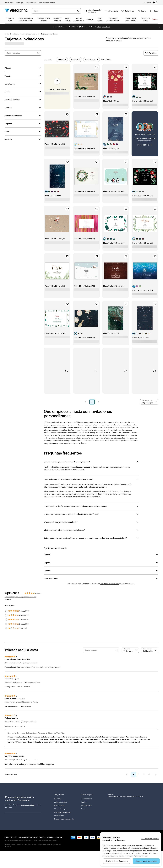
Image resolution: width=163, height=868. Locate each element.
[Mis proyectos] (111, 11)
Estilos (7, 92)
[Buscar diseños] (39, 53)
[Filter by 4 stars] (6, 615)
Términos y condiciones (47, 837)
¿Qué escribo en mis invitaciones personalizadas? (64, 530)
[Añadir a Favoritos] (97, 67)
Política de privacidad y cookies (28, 837)
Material (47, 555)
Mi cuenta (58, 799)
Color (7, 131)
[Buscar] (78, 11)
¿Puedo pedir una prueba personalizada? (61, 522)
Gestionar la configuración (117, 861)
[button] (85, 402)
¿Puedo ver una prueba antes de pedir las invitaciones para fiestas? (71, 514)
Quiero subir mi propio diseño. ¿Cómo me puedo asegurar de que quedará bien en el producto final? (85, 538)
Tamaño (8, 76)
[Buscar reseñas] (99, 650)
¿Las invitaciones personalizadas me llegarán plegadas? (67, 462)
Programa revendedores (63, 812)
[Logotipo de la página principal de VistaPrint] (16, 11)
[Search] (117, 650)
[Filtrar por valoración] (130, 650)
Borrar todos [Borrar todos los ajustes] (106, 59)
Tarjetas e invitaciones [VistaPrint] (110, 584)
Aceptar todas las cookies (146, 861)
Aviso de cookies (141, 856)
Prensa (83, 809)
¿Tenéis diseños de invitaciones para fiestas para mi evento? (69, 479)
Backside (8, 139)
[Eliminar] (62, 59)
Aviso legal (59, 837)
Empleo (84, 802)
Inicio (7, 34)
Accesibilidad (59, 816)
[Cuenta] (142, 11)
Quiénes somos (86, 799)
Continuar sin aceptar (150, 839)
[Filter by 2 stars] (6, 624)
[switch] (151, 3)
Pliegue (8, 68)
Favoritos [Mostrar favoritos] (151, 53)
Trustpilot (110, 794)
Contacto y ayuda (61, 802)
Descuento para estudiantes (64, 819)
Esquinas (8, 123)
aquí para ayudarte (28, 805)
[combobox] (55, 11)
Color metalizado (51, 578)
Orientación (10, 84)
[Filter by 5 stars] (6, 611)
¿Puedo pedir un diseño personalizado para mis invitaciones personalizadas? (75, 506)
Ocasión (8, 108)
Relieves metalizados (13, 116)
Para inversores (86, 805)
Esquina (47, 563)
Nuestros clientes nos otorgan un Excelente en (125, 796)
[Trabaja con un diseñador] (145, 134)
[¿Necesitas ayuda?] (93, 11)
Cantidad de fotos (12, 100)
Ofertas (155, 19)
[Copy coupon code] (80, 27)
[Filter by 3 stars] (6, 620)
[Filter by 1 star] (6, 628)
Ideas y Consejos (60, 809)
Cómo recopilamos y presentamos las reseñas (20, 598)
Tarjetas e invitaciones (49, 34)
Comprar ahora (104, 27)
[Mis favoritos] (128, 11)
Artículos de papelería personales (25, 34)
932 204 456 (9, 837)
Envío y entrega (60, 805)
